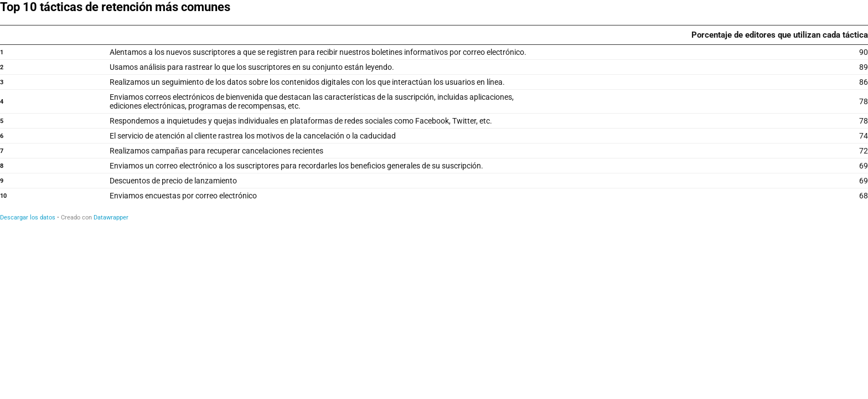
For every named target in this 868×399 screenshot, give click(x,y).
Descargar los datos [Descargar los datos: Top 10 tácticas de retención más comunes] (28, 218)
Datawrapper (111, 218)
